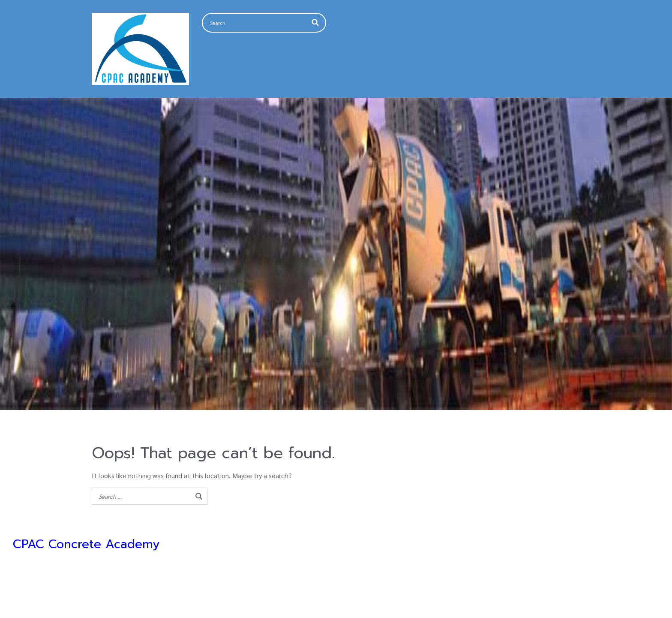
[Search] (316, 23)
